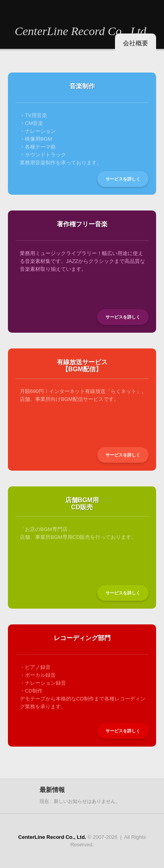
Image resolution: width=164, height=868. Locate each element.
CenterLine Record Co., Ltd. (82, 31)
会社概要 (136, 43)
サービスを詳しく (123, 179)
